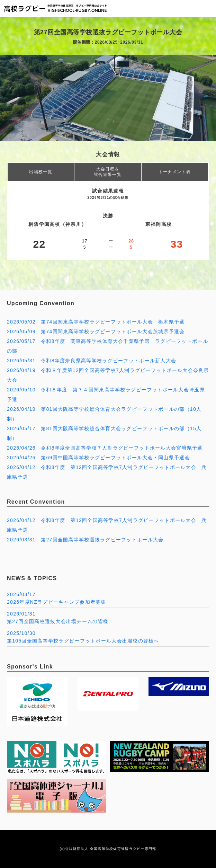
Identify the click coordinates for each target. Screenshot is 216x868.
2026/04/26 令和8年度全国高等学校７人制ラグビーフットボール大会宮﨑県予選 (105, 448)
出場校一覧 (40, 172)
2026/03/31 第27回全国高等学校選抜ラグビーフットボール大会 (85, 540)
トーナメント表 (175, 172)
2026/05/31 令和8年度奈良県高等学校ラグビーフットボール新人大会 (92, 361)
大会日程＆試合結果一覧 (108, 172)
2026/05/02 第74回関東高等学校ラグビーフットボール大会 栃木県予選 (96, 322)
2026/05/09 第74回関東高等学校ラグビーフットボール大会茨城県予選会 (96, 331)
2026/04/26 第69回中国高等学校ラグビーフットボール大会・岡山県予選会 (98, 458)
